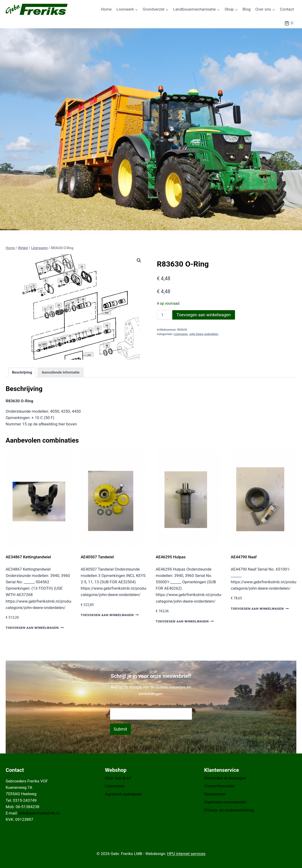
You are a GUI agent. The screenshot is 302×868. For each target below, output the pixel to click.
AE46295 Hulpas (171, 557)
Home (106, 9)
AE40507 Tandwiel (97, 557)
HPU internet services (186, 854)
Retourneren (215, 794)
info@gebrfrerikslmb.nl (39, 813)
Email (116, 704)
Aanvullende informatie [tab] (61, 372)
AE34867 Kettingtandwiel (28, 557)
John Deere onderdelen (204, 334)
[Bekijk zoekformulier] (273, 23)
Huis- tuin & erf (118, 778)
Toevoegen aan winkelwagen (204, 315)
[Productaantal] (164, 315)
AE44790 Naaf (244, 557)
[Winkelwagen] (289, 23)
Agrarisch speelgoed (123, 794)
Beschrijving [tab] (22, 372)
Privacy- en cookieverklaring (229, 810)
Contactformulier (219, 786)
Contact (287, 9)
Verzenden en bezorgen (225, 778)
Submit (120, 729)
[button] (139, 260)
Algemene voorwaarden (225, 802)
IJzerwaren (181, 334)
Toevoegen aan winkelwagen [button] (35, 628)
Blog (247, 9)
